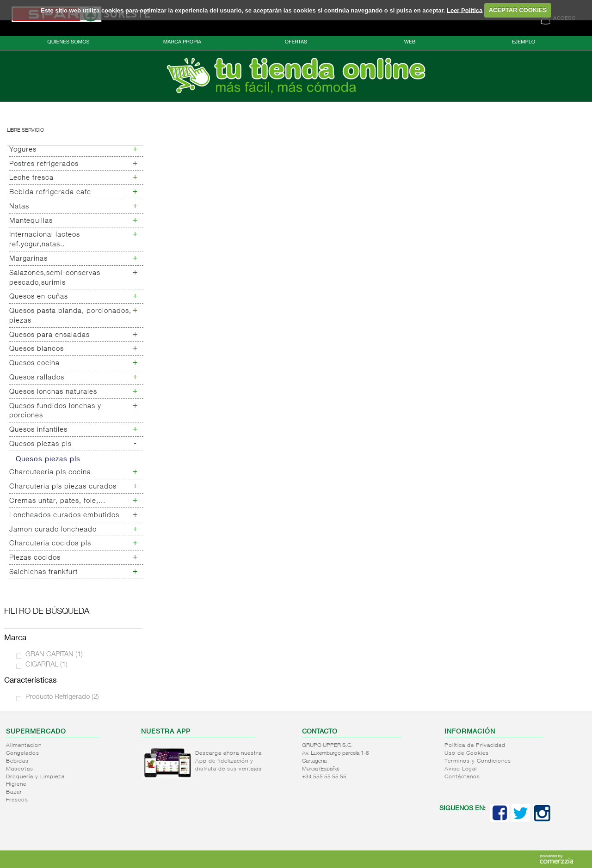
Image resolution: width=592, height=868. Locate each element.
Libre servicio (25, 131)
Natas (19, 207)
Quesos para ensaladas (49, 335)
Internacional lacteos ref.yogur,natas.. (45, 240)
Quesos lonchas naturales (53, 392)
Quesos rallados (37, 378)
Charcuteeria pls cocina (50, 473)
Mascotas (20, 769)
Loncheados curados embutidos (64, 516)
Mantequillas (31, 221)
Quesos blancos (37, 349)
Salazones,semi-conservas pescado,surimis (55, 278)
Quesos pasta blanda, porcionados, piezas (70, 316)
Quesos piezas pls (40, 444)
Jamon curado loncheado (53, 530)
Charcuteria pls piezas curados (63, 487)
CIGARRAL (46, 665)
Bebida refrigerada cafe (50, 193)
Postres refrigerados (44, 164)
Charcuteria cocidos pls (50, 544)
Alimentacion (24, 746)
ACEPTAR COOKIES (518, 10)
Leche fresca (31, 178)
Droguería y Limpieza (35, 777)
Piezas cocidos (35, 558)
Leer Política (465, 10)
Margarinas (28, 259)
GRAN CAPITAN (54, 655)
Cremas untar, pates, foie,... (57, 501)
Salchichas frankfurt (43, 572)
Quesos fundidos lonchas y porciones (55, 411)
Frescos (17, 800)
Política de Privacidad (475, 746)
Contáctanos (462, 777)
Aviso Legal (461, 769)
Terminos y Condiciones (478, 761)
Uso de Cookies (467, 753)
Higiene (16, 784)
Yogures (23, 150)
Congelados (23, 753)
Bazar (14, 792)
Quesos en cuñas (39, 297)
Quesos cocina (34, 364)
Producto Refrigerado (62, 697)
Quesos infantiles (38, 430)
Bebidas (17, 761)
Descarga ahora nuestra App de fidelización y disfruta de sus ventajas (228, 761)
